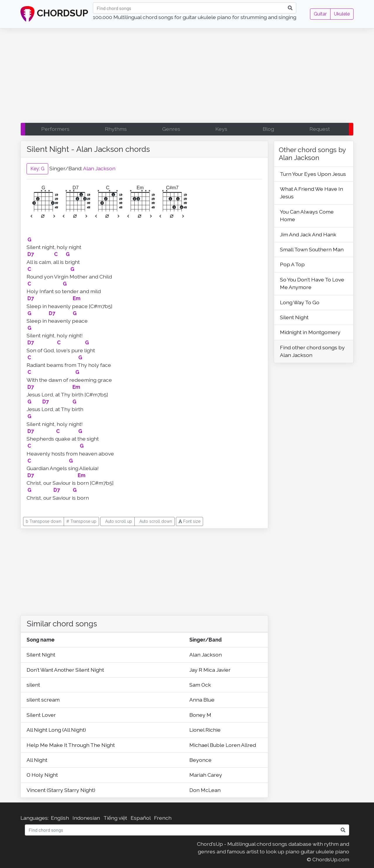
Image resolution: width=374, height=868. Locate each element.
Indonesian (86, 818)
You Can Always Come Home (307, 215)
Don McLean (205, 790)
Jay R (196, 670)
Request (320, 129)
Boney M (200, 715)
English (60, 818)
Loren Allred (241, 745)
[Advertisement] (187, 77)
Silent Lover (41, 715)
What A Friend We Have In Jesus (311, 193)
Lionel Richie (205, 730)
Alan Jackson (99, 168)
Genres (171, 129)
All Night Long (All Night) (56, 730)
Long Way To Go (300, 302)
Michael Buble (207, 745)
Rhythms (116, 129)
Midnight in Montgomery (310, 332)
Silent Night (41, 655)
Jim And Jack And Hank (308, 234)
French (163, 818)
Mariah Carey (206, 775)
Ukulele (342, 14)
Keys (221, 129)
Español (141, 818)
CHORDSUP (54, 14)
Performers (55, 129)
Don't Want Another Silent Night (65, 670)
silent (33, 685)
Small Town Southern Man (312, 249)
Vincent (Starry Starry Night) (61, 790)
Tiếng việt (115, 818)
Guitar (320, 14)
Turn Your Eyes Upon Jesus (313, 174)
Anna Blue (202, 700)
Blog (268, 129)
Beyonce (200, 760)
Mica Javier (217, 670)
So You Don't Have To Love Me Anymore (312, 283)
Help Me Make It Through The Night (71, 745)
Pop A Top (292, 264)
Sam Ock (200, 685)
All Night (37, 760)
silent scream (43, 700)
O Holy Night (42, 775)
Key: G (37, 169)
